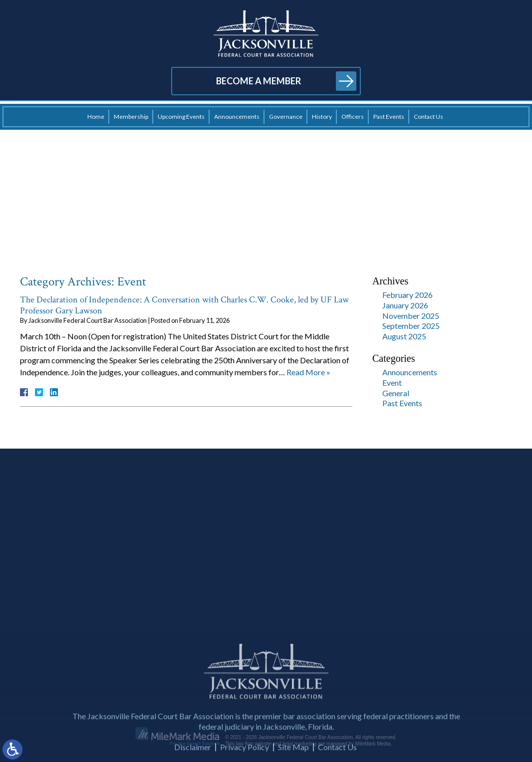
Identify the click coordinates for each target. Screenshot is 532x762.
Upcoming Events (181, 117)
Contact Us (428, 117)
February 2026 (407, 295)
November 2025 (411, 316)
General (396, 393)
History (322, 117)
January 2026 (405, 305)
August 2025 (404, 336)
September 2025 (411, 326)
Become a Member (259, 81)
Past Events (389, 117)
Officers (353, 117)
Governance (286, 117)
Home (96, 117)
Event (392, 382)
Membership (131, 117)
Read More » (308, 372)
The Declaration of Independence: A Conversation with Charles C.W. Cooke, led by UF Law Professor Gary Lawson (184, 305)
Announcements (237, 117)
